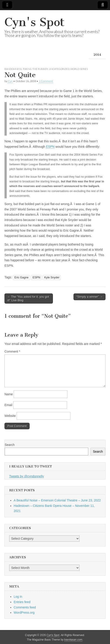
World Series (79, 69)
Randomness (13, 69)
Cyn (10, 81)
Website (10, 416)
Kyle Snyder (52, 277)
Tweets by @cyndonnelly (27, 476)
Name (9, 394)
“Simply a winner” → (90, 297)
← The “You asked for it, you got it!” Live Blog (28, 299)
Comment (12, 351)
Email (8, 405)
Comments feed (25, 607)
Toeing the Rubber (35, 69)
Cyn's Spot (35, 22)
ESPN (50, 147)
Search (10, 445)
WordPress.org (24, 613)
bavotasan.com (73, 640)
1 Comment (46, 81)
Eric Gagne (21, 277)
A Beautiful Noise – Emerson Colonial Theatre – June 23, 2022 (57, 500)
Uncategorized (59, 69)
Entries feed (22, 602)
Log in (18, 597)
